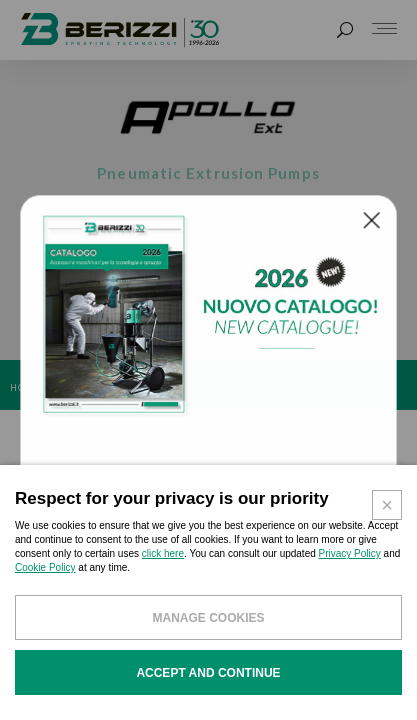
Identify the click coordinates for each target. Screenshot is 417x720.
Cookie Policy (45, 580)
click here (163, 566)
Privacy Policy (350, 566)
